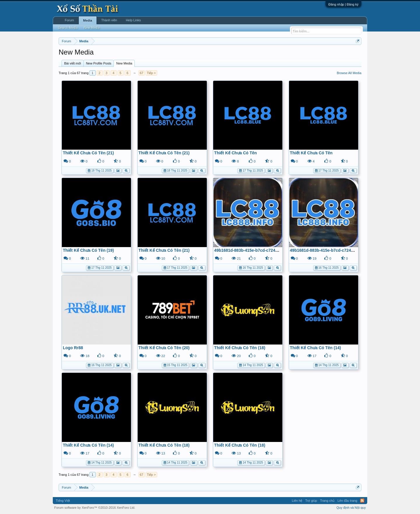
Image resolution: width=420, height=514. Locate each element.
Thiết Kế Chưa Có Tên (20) (164, 348)
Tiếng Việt (63, 501)
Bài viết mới (73, 63)
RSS (362, 501)
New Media (124, 63)
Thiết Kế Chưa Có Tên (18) (240, 348)
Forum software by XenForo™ (95, 508)
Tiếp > (151, 73)
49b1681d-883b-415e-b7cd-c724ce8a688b (254, 250)
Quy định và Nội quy (351, 508)
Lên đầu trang (347, 501)
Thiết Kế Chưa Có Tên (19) (88, 250)
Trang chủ (327, 501)
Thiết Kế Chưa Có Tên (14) (315, 348)
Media (88, 20)
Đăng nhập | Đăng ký (343, 4)
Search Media (68, 28)
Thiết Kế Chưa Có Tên (235, 153)
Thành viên (109, 20)
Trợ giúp (311, 501)
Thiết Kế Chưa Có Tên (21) (88, 153)
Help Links (133, 20)
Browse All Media (349, 73)
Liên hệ (297, 501)
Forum (69, 20)
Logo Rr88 (73, 348)
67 (141, 73)
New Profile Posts (99, 63)
